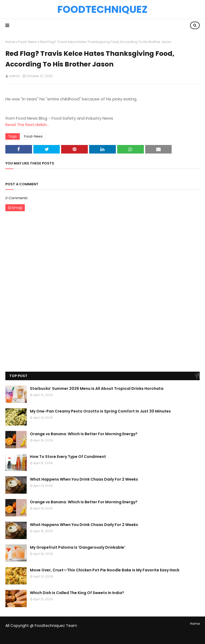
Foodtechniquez (102, 9)
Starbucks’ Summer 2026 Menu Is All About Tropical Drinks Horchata (97, 388)
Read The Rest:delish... (27, 125)
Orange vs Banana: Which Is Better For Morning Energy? (84, 434)
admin (14, 76)
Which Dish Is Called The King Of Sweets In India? (77, 593)
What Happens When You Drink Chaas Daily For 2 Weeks (84, 479)
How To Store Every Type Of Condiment (68, 457)
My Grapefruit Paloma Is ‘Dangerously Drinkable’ (78, 547)
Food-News (27, 42)
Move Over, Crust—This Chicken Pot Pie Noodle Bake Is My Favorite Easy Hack (105, 570)
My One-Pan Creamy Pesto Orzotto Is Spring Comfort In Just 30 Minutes (100, 411)
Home (10, 42)
